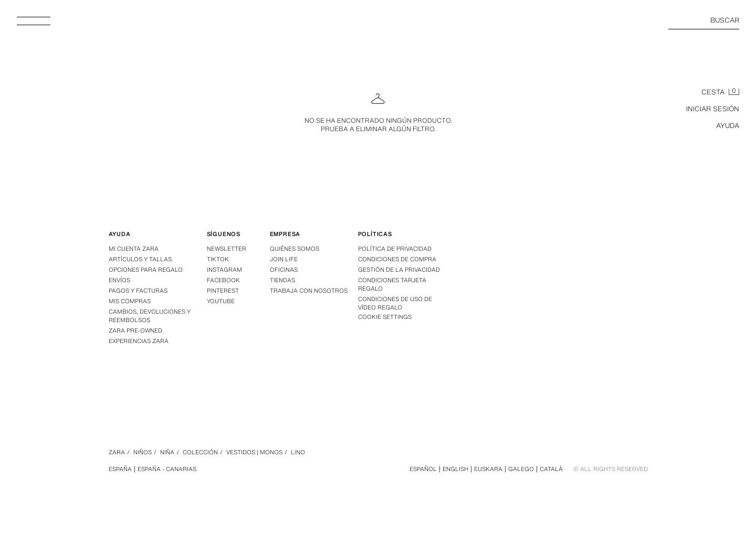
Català (551, 469)
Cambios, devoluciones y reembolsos (150, 316)
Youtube (221, 301)
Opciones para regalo (146, 270)
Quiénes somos (295, 249)
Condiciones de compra (397, 259)
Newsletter (227, 249)
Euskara (488, 469)
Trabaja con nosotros (309, 291)
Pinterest (223, 291)
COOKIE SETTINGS (385, 317)
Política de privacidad (395, 249)
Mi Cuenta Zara (134, 249)
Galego (521, 469)
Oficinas (284, 270)
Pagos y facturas (138, 291)
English (455, 469)
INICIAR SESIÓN (713, 109)
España (120, 469)
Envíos (119, 280)
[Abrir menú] (38, 24)
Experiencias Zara (139, 341)
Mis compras (130, 301)
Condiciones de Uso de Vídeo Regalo (395, 303)
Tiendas (282, 280)
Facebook (223, 280)
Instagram (224, 270)
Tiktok (218, 259)
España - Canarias (167, 469)
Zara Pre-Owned (135, 330)
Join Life (284, 259)
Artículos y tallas (140, 259)
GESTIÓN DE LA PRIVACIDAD (399, 270)
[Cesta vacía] (720, 92)
